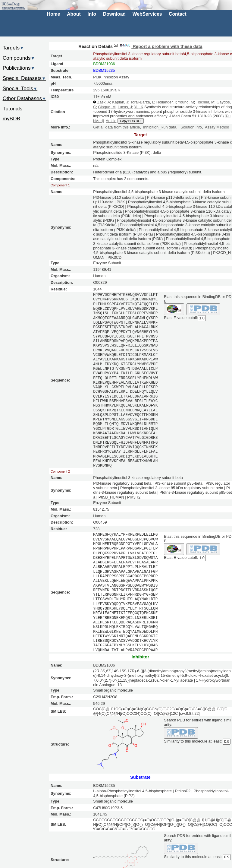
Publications (19, 68)
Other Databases (25, 98)
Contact (178, 14)
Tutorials (13, 109)
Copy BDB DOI (131, 121)
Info (92, 14)
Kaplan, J (120, 102)
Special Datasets (24, 78)
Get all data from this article (116, 127)
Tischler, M (205, 102)
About (74, 14)
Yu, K (139, 107)
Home (54, 14)
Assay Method (217, 127)
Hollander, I (166, 102)
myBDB (11, 119)
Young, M (186, 102)
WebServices (147, 14)
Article (111, 121)
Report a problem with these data (157, 46)
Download (114, 14)
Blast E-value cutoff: (181, 318)
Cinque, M (107, 107)
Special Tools (20, 88)
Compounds (19, 58)
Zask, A (104, 102)
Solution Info (191, 127)
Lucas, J (125, 107)
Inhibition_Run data (160, 127)
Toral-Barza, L (142, 102)
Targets (13, 48)
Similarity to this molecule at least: (193, 741)
